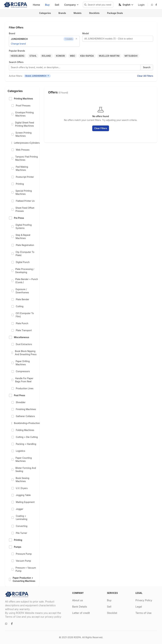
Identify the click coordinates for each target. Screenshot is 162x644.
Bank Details (80, 607)
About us (78, 600)
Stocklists (94, 13)
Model (86, 33)
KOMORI (60, 56)
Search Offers (16, 62)
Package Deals (115, 13)
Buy (47, 5)
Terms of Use (143, 613)
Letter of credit (81, 613)
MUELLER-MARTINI (109, 56)
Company (72, 5)
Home (36, 5)
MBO (73, 56)
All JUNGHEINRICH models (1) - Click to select (109, 39)
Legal (139, 607)
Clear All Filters (145, 76)
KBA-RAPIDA (87, 56)
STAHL (33, 56)
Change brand (18, 44)
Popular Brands (17, 51)
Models (78, 13)
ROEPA (77, 637)
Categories (45, 13)
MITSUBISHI (131, 56)
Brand (12, 33)
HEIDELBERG (18, 56)
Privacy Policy (144, 600)
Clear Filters (101, 128)
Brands (62, 13)
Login (141, 5)
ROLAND (46, 56)
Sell (57, 5)
